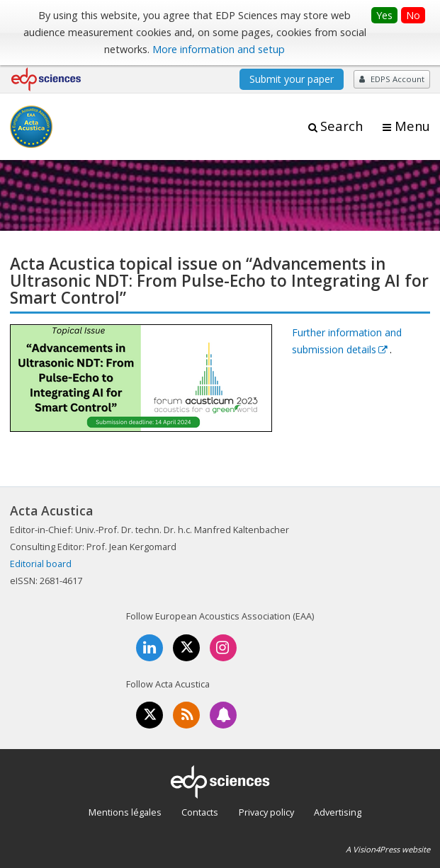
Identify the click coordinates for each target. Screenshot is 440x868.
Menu (412, 126)
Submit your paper (292, 79)
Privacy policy (266, 812)
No (413, 15)
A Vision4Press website (388, 849)
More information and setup (219, 49)
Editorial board (41, 564)
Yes (384, 15)
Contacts (200, 812)
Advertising (338, 812)
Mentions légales (125, 812)
